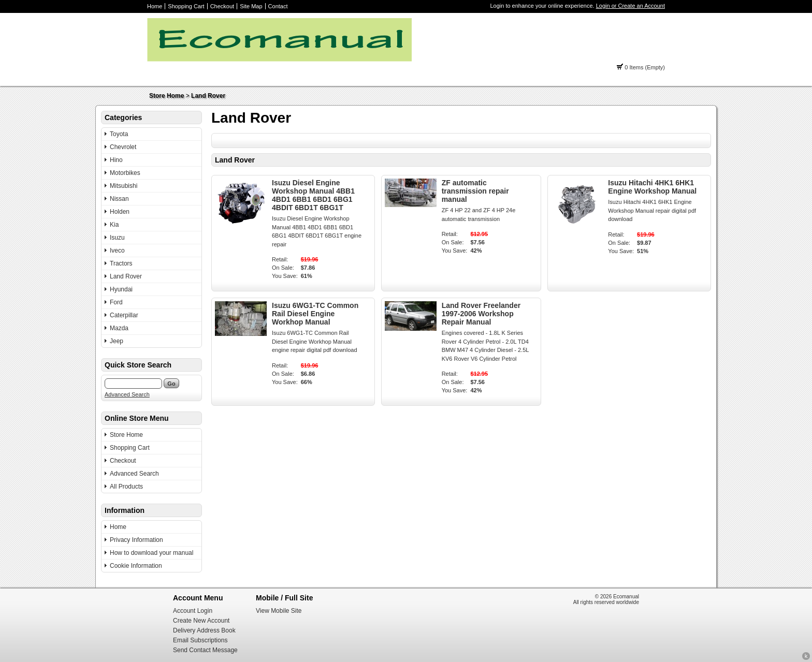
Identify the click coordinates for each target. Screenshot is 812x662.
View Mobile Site (279, 611)
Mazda (119, 328)
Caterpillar (124, 315)
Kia (114, 225)
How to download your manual (151, 553)
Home (155, 6)
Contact (278, 6)
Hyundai (121, 289)
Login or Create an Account (630, 6)
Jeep (117, 341)
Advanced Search (127, 394)
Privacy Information (136, 540)
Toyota (119, 134)
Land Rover (208, 96)
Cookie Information (136, 566)
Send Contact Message (205, 650)
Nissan (119, 199)
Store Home (166, 96)
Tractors (121, 263)
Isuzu (117, 238)
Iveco (117, 251)
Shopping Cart (186, 6)
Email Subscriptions (200, 640)
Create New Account (201, 621)
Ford (116, 302)
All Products (126, 487)
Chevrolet (123, 147)
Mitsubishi (124, 186)
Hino (116, 160)
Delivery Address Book (204, 630)
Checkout (222, 6)
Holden (120, 212)
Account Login (193, 611)
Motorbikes (125, 173)
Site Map (251, 6)
